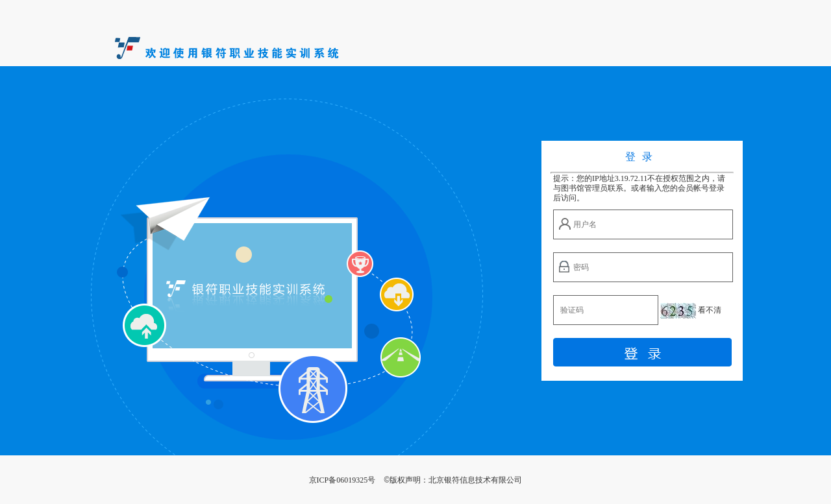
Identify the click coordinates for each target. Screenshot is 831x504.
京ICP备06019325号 (342, 480)
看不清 (710, 310)
